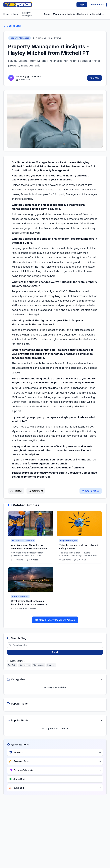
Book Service (98, 4)
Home (6, 14)
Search (55, 652)
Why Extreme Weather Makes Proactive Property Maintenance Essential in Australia (29, 604)
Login (82, 4)
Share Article (91, 491)
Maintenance (39, 665)
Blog (16, 14)
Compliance (25, 665)
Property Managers (27, 14)
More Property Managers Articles (55, 620)
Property (51, 665)
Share (95, 78)
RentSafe (12, 665)
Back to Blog (12, 26)
